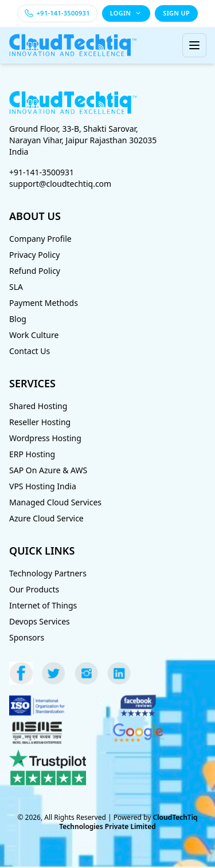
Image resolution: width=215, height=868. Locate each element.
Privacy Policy (34, 255)
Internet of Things (43, 605)
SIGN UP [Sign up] (176, 13)
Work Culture (34, 335)
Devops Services (40, 621)
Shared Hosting (38, 406)
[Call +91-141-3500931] (57, 13)
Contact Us (30, 351)
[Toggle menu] (194, 45)
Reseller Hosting (40, 422)
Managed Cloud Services (55, 502)
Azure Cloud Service (46, 518)
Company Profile (40, 239)
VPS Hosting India (43, 486)
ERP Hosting (32, 454)
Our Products (34, 589)
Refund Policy (35, 271)
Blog (18, 319)
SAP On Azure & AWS (48, 470)
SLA (16, 287)
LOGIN (126, 13)
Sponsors (27, 637)
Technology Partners (48, 573)
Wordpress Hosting (45, 438)
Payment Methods (44, 303)
